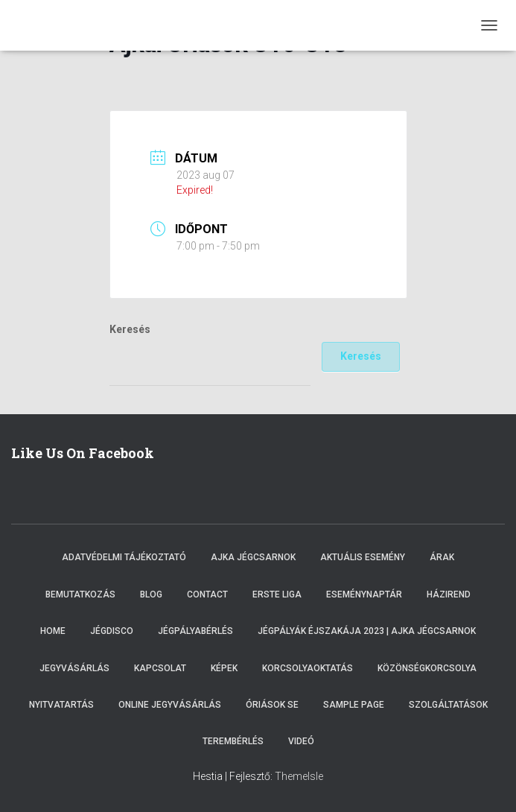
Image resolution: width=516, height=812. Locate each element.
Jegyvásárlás (74, 668)
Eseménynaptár (364, 594)
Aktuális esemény (363, 557)
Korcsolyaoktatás (308, 668)
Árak (442, 557)
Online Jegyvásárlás (170, 705)
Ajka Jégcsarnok (253, 557)
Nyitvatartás (61, 705)
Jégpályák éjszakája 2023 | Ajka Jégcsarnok (367, 631)
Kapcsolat (160, 668)
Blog (151, 594)
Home (53, 631)
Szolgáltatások (448, 705)
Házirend (449, 594)
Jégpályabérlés (195, 631)
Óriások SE (272, 705)
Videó (301, 741)
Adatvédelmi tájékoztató (124, 557)
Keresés (130, 329)
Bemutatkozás (80, 594)
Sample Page (354, 705)
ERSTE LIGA (277, 594)
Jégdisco (112, 631)
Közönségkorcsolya (427, 668)
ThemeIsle (299, 776)
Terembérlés (233, 741)
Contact (207, 594)
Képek (224, 668)
